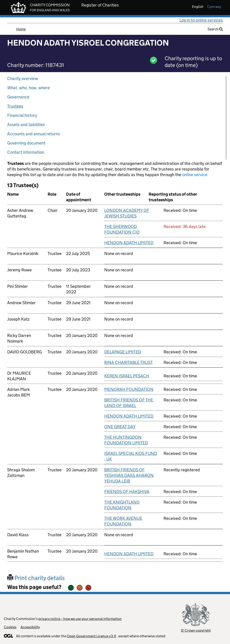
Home (21, 29)
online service (195, 175)
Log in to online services (201, 20)
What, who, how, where (29, 88)
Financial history (22, 115)
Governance (18, 97)
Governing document (26, 143)
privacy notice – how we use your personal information (80, 619)
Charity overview (23, 79)
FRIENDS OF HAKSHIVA (127, 492)
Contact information (26, 152)
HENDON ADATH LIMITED (129, 243)
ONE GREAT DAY (120, 427)
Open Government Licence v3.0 (92, 636)
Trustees (15, 106)
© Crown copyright (196, 630)
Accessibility (30, 627)
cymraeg (214, 7)
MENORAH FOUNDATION (129, 389)
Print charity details (36, 578)
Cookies (10, 627)
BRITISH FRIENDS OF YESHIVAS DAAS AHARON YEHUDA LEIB (129, 475)
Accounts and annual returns (34, 134)
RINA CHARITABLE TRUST (128, 362)
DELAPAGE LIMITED (123, 352)
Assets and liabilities (26, 125)
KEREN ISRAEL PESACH (127, 376)
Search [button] (215, 29)
